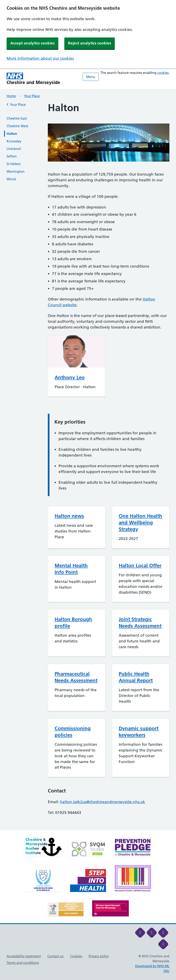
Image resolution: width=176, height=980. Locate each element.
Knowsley (14, 141)
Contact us (55, 956)
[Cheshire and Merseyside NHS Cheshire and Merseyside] (33, 79)
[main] (88, 466)
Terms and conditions (23, 963)
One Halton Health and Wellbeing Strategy (140, 523)
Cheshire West (17, 126)
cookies (163, 73)
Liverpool (14, 149)
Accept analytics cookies (32, 43)
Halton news (69, 516)
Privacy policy (99, 956)
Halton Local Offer (140, 566)
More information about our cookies (40, 58)
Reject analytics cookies (90, 43)
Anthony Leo (70, 377)
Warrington (16, 171)
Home (11, 96)
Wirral (11, 179)
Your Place (32, 96)
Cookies (76, 956)
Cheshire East (17, 118)
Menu (91, 77)
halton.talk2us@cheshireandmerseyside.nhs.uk (103, 802)
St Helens (14, 164)
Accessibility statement (24, 956)
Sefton (12, 156)
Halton (12, 134)
